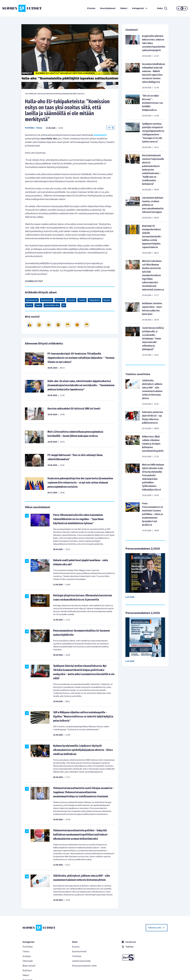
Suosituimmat (108, 8)
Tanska (82, 300)
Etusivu (91, 8)
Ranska (107, 300)
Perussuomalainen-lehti (84, 966)
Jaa (111, 128)
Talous (39, 128)
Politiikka (30, 128)
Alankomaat (32, 300)
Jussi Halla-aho (52, 305)
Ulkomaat (28, 961)
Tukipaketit (94, 300)
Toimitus (77, 956)
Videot (124, 8)
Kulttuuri (27, 970)
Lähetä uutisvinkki (81, 961)
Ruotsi (29, 305)
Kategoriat (140, 8)
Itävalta (71, 300)
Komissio (60, 300)
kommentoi (100, 135)
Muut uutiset (29, 966)
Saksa (38, 305)
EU (64, 305)
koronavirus (47, 300)
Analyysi (27, 956)
